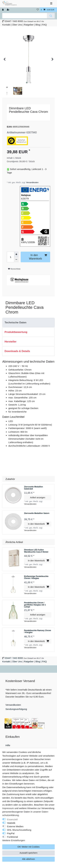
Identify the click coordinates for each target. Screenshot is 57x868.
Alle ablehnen (28, 859)
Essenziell (12, 819)
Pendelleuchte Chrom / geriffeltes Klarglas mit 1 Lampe (35, 605)
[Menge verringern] (16, 260)
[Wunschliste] (38, 10)
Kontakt (6, 25)
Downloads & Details (17, 351)
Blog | (38, 25)
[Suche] (51, 16)
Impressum (8, 808)
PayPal (11, 833)
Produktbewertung (16, 332)
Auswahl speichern (29, 853)
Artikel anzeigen (38, 498)
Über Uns (17, 25)
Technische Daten (16, 323)
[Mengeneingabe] (10, 257)
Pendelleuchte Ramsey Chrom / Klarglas (37, 632)
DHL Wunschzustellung (19, 830)
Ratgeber (29, 25)
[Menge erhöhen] (16, 254)
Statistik (11, 823)
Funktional (13, 837)
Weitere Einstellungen (14, 840)
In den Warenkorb (38, 257)
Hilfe (8, 745)
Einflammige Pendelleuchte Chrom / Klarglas (36, 577)
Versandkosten (32, 183)
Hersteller (10, 342)
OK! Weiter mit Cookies (28, 847)
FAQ (44, 25)
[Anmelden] (3, 10)
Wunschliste (14, 269)
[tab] (28, 323)
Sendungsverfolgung (16, 709)
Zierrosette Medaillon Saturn (37, 513)
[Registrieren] (8, 10)
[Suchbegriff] (25, 16)
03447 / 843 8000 (14, 21)
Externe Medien (15, 826)
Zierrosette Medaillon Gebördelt (33, 488)
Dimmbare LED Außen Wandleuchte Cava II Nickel (36, 551)
